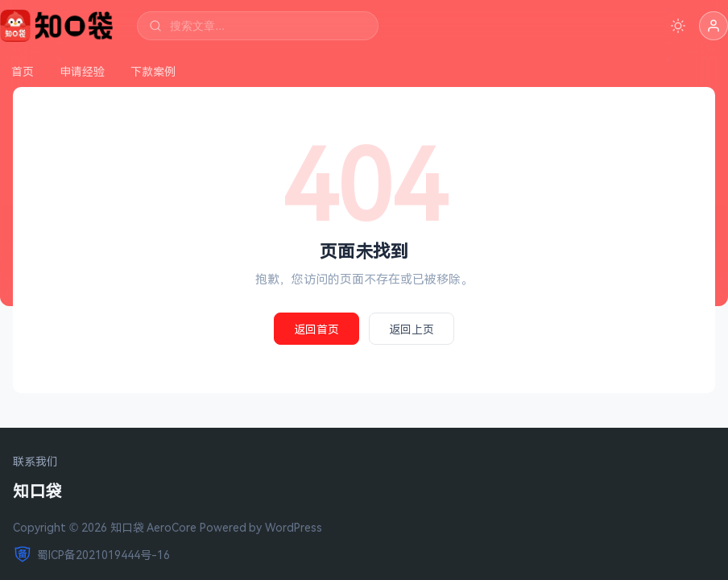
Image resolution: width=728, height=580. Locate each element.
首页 (23, 71)
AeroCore (172, 527)
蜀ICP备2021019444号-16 (91, 554)
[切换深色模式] (678, 26)
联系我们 (35, 462)
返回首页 (316, 329)
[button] (714, 26)
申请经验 (82, 71)
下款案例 (153, 71)
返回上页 (412, 329)
